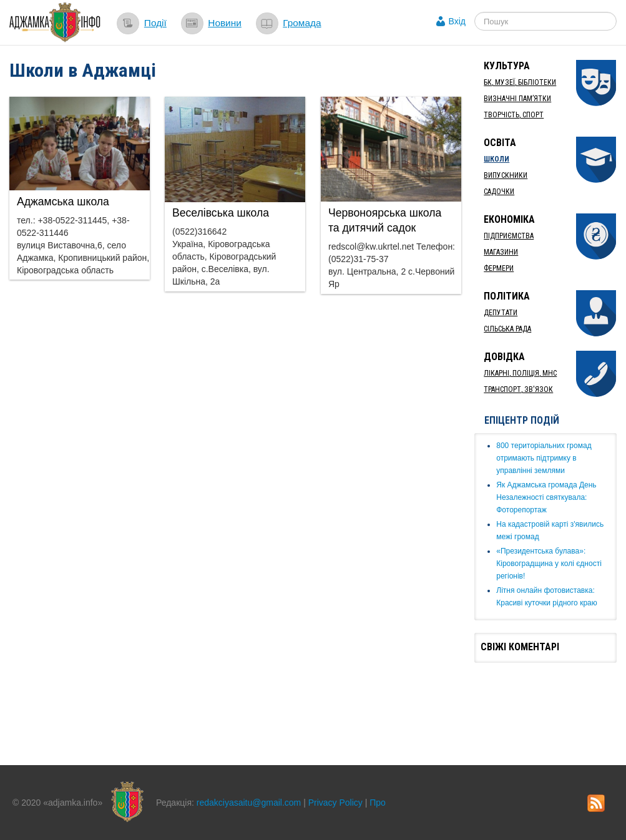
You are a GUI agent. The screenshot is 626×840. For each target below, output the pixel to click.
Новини (225, 23)
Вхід (457, 21)
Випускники (506, 175)
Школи (496, 159)
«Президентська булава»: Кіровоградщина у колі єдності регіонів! (549, 564)
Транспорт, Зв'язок (518, 389)
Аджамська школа (63, 202)
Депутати (501, 313)
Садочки (499, 192)
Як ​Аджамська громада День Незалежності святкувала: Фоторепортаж (546, 497)
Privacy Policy (335, 803)
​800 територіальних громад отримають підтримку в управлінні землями (544, 458)
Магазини (501, 252)
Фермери (499, 268)
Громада (302, 23)
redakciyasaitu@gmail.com (249, 803)
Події (155, 23)
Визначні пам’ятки (517, 99)
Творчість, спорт (514, 115)
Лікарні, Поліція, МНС (520, 373)
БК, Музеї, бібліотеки (520, 82)
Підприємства (509, 236)
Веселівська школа (221, 213)
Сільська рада (507, 329)
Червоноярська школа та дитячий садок (385, 220)
